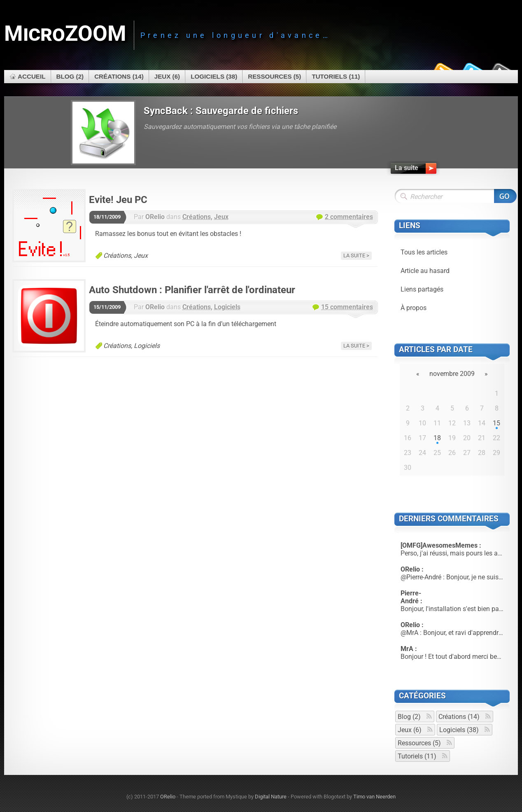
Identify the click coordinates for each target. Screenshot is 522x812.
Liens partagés (422, 289)
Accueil (32, 76)
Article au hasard (425, 271)
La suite (354, 255)
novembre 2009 (452, 374)
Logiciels (227, 307)
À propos (414, 308)
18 (437, 438)
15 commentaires (347, 307)
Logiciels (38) (214, 76)
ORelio (168, 797)
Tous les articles (424, 252)
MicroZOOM (65, 34)
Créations (197, 217)
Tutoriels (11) (336, 76)
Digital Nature (271, 797)
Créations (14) (119, 76)
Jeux (221, 217)
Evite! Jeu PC (118, 200)
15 (496, 423)
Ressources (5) (274, 76)
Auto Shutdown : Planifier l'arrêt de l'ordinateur (192, 290)
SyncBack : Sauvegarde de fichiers (221, 111)
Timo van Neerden (374, 797)
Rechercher (505, 196)
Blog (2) (70, 76)
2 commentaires (349, 217)
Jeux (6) (167, 76)
